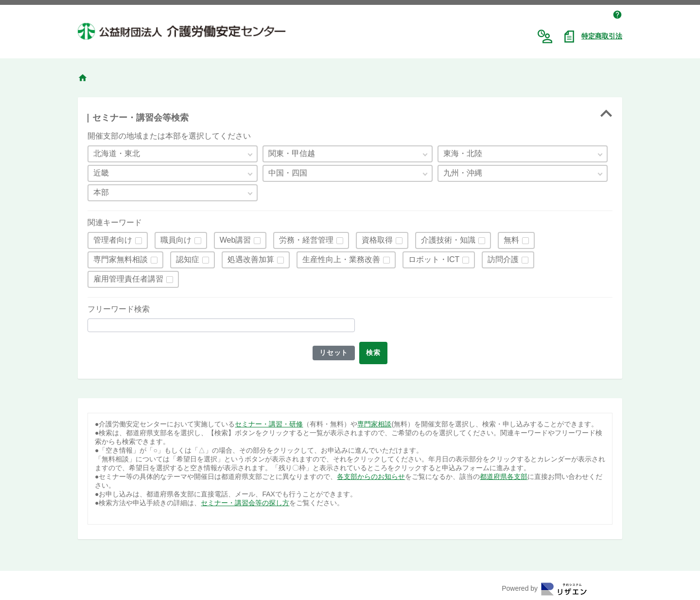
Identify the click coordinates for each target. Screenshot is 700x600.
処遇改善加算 (251, 259)
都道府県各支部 (504, 476)
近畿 (101, 173)
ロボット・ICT (434, 259)
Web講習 (236, 240)
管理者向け (113, 240)
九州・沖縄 (463, 173)
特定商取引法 (602, 36)
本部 (101, 192)
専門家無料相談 (121, 259)
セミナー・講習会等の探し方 (245, 503)
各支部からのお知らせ (371, 476)
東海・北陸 (463, 153)
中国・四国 (288, 173)
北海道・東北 (117, 153)
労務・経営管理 (306, 240)
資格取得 (377, 240)
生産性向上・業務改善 (341, 259)
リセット (333, 353)
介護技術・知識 (448, 240)
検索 (375, 353)
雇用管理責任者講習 (128, 279)
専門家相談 (374, 424)
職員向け (176, 240)
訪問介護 (503, 259)
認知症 (188, 259)
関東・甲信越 (292, 153)
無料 (511, 240)
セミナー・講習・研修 (269, 424)
